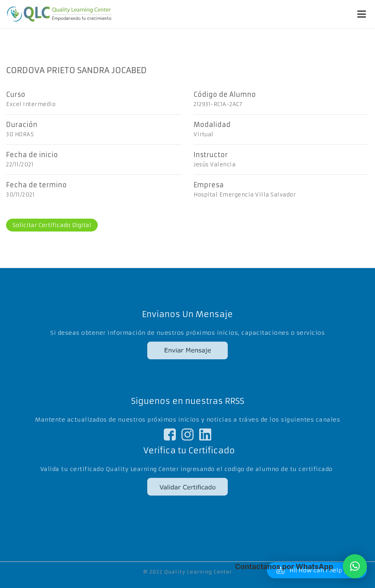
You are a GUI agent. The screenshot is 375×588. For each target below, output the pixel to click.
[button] (355, 566)
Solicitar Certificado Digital (52, 225)
